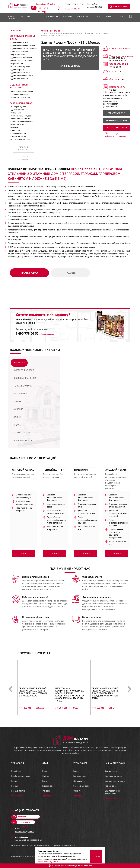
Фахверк (46, 791)
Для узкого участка (113, 776)
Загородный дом (81, 786)
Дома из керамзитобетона (22, 73)
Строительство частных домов (23, 37)
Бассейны (15, 127)
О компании (68, 16)
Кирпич (15, 781)
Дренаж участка (18, 110)
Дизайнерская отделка (20, 94)
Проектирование (51, 16)
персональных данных (48, 862)
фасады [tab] (71, 273)
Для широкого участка (115, 781)
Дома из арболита (18, 70)
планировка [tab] (29, 273)
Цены (37, 16)
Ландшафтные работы (22, 103)
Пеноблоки (16, 771)
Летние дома (111, 786)
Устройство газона (19, 136)
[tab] (19, 363)
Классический (49, 786)
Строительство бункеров (21, 67)
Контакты (120, 16)
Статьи (98, 16)
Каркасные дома (18, 64)
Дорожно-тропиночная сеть (22, 121)
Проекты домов (12, 17)
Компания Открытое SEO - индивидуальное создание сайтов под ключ (43, 846)
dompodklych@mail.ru (45, 4)
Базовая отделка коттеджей (22, 91)
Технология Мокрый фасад (22, 52)
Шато (45, 781)
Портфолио (25, 16)
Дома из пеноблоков (20, 42)
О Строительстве (83, 16)
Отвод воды (16, 113)
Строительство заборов (21, 139)
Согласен (96, 856)
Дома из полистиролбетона (22, 76)
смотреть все (17, 796)
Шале (45, 771)
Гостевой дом (80, 776)
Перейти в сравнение (23, 158)
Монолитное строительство (22, 61)
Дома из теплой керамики (22, 58)
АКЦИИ (108, 16)
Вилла (76, 771)
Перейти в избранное (23, 148)
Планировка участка (19, 107)
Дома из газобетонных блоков (23, 45)
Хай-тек (46, 776)
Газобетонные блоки (21, 776)
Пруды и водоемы (18, 124)
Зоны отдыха (16, 130)
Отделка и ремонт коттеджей (19, 86)
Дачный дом (79, 781)
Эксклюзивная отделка (21, 97)
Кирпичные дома (18, 55)
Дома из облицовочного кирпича (24, 49)
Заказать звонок (73, 9)
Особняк (77, 791)
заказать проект (117, 113)
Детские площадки (19, 133)
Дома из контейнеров (20, 79)
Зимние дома (111, 771)
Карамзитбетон (18, 791)
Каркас (14, 786)
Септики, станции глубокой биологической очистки (22, 117)
